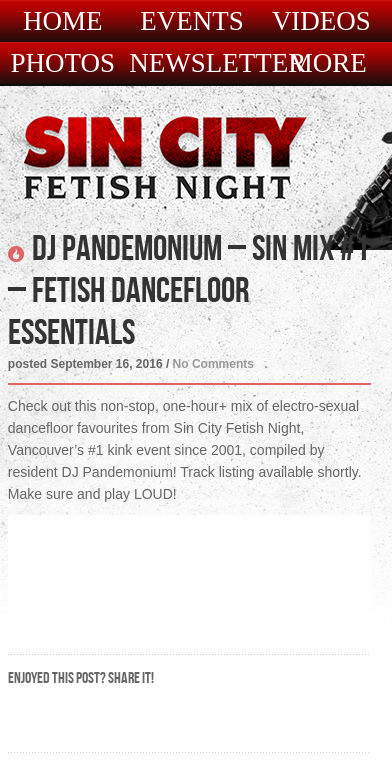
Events (192, 21)
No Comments (213, 364)
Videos (321, 21)
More (328, 63)
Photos (62, 63)
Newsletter (217, 63)
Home (63, 21)
